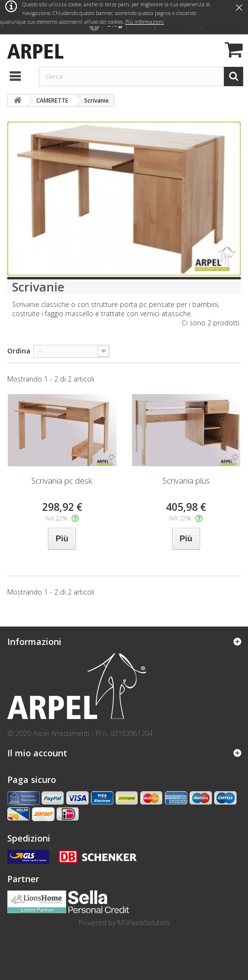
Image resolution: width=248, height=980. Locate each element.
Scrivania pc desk (62, 481)
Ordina (19, 351)
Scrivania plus (186, 481)
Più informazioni (145, 22)
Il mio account (37, 753)
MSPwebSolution (144, 923)
